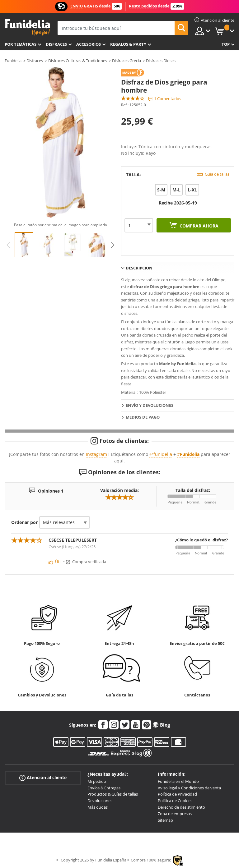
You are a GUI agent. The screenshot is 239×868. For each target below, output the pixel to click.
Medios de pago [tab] (143, 417)
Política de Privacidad (177, 794)
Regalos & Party (128, 44)
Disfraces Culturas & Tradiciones (78, 61)
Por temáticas (21, 44)
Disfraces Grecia (127, 61)
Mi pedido (97, 781)
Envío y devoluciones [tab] (150, 405)
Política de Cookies (175, 801)
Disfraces (56, 44)
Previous (8, 245)
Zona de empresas (175, 814)
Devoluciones (100, 801)
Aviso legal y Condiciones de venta (189, 788)
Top (226, 44)
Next (113, 245)
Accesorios (89, 44)
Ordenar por (24, 522)
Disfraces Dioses (161, 61)
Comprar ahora (198, 226)
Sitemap (165, 820)
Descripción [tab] (139, 268)
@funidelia (161, 454)
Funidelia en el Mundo (178, 781)
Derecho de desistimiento (181, 807)
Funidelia (13, 61)
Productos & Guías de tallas (113, 794)
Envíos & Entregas (104, 788)
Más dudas (98, 807)
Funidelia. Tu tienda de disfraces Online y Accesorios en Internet (27, 28)
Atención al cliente (43, 778)
